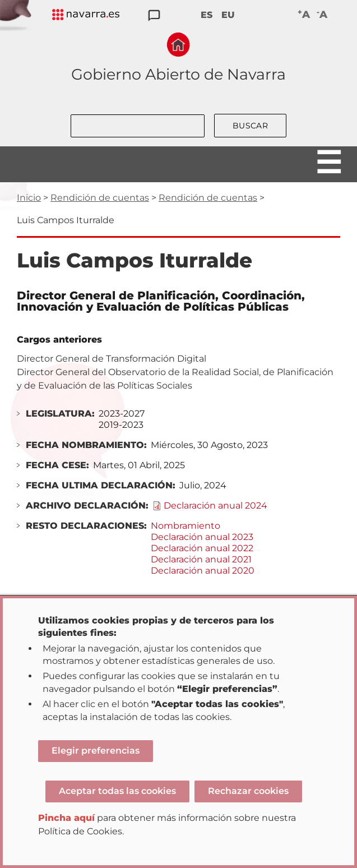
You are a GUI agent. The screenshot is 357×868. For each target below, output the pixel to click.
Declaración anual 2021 (201, 559)
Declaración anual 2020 (203, 571)
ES (207, 15)
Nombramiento (186, 526)
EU (228, 15)
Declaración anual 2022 (202, 548)
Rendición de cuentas (100, 198)
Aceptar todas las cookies (117, 791)
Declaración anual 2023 (202, 537)
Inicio (29, 198)
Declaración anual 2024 (215, 505)
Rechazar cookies (248, 791)
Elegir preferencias (96, 751)
